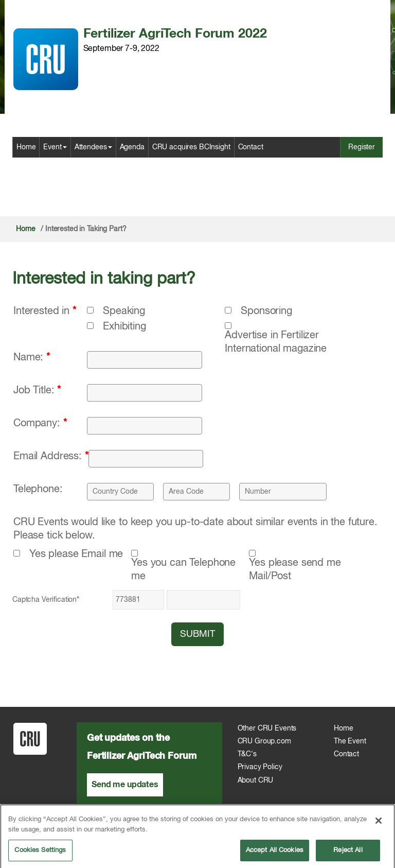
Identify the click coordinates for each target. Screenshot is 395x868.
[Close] (379, 824)
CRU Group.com (264, 741)
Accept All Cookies (275, 854)
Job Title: (37, 390)
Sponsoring (266, 311)
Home (26, 147)
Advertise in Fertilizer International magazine (276, 342)
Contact (251, 147)
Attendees (93, 147)
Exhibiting (124, 327)
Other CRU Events (267, 728)
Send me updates (125, 785)
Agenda (132, 147)
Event (55, 147)
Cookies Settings (40, 854)
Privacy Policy (260, 767)
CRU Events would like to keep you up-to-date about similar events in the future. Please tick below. (195, 529)
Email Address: (51, 456)
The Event (350, 741)
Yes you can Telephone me (183, 570)
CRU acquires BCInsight (191, 147)
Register (362, 147)
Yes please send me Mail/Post (295, 570)
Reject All (348, 854)
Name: (32, 358)
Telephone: (38, 489)
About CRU (256, 780)
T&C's (247, 754)
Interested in (45, 311)
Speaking (124, 311)
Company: (40, 423)
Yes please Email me (76, 554)
